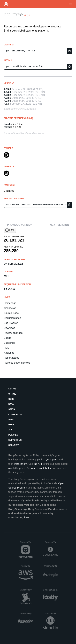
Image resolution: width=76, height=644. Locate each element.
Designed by (51, 542)
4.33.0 (7, 101)
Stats (12, 409)
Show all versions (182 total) (20, 109)
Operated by (27, 543)
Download (9, 328)
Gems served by (51, 590)
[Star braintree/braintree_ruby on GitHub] (10, 230)
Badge (7, 338)
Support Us (15, 440)
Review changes (13, 333)
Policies (13, 435)
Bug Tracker (11, 323)
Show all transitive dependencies (22, 133)
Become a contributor (39, 468)
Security (14, 445)
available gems (17, 468)
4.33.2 (7, 95)
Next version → (61, 225)
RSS (6, 348)
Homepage (10, 303)
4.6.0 (7, 104)
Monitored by (26, 590)
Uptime (12, 394)
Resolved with (51, 566)
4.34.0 (7, 92)
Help (11, 425)
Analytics (9, 353)
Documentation (12, 318)
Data (11, 404)
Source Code (11, 313)
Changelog (10, 308)
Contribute (15, 414)
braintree (13, 14)
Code (11, 399)
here (27, 517)
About (12, 419)
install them (20, 464)
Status (12, 389)
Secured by (52, 614)
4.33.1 (7, 98)
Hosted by (27, 566)
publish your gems (47, 459)
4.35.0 (7, 89)
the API (38, 464)
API (10, 430)
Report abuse (11, 358)
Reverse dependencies (17, 363)
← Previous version (18, 225)
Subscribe (9, 343)
